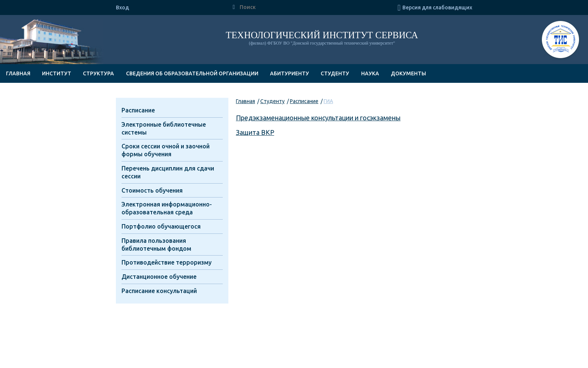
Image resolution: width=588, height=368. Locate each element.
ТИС (560, 41)
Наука (370, 73)
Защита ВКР (255, 132)
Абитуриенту (289, 73)
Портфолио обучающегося (161, 226)
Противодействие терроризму (166, 262)
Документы (408, 73)
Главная (18, 73)
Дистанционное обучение (159, 277)
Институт (57, 73)
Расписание (304, 101)
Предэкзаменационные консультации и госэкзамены (318, 118)
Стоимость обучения (152, 190)
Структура (98, 73)
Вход (122, 7)
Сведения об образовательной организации (192, 73)
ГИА (328, 101)
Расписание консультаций (159, 291)
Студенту (335, 73)
